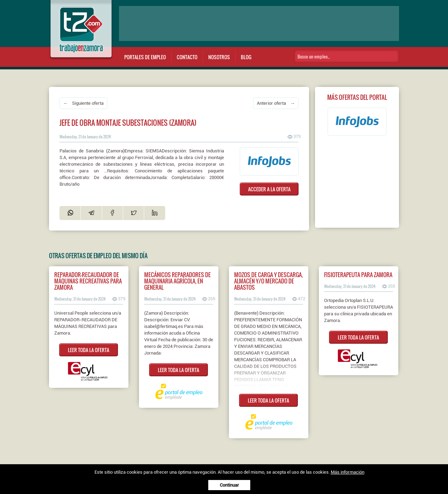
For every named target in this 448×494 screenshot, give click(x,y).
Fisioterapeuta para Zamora (358, 275)
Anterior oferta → (276, 103)
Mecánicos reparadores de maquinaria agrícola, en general (177, 281)
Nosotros (219, 57)
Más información (348, 472)
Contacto (187, 57)
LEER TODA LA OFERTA (89, 350)
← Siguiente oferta (83, 103)
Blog (246, 57)
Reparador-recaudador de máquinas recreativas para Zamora (88, 281)
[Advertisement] (259, 23)
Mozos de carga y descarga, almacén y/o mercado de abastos (268, 281)
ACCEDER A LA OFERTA (269, 189)
